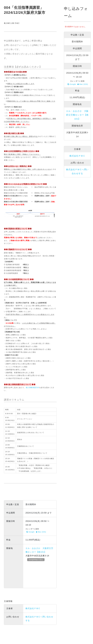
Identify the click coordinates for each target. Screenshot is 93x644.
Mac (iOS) (41, 532)
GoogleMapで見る (36, 559)
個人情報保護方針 (33, 387)
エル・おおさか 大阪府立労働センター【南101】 (77, 115)
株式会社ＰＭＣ (33, 608)
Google (30, 532)
